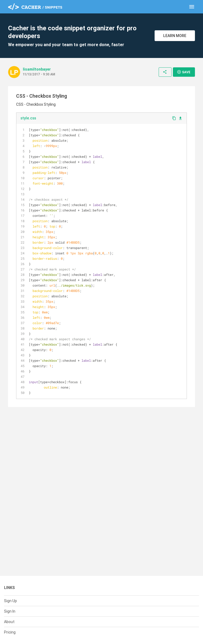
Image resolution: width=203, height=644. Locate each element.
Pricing (10, 632)
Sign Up (10, 601)
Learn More (175, 36)
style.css (28, 118)
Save (184, 72)
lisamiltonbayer (37, 69)
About (9, 622)
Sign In (10, 611)
